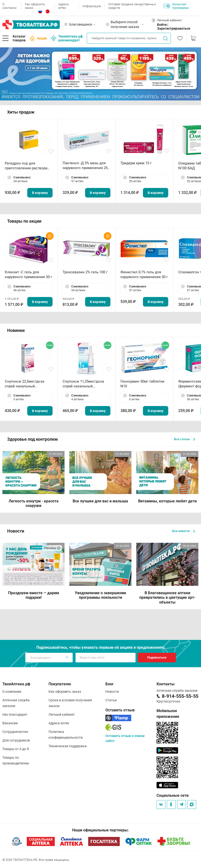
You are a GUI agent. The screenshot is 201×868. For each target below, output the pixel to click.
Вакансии (10, 723)
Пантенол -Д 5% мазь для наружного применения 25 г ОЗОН (86, 166)
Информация (92, 6)
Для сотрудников (16, 740)
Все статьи (185, 439)
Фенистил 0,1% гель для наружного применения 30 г (144, 275)
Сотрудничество (15, 732)
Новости (112, 692)
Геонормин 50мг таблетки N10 (142, 384)
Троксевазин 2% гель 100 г (85, 272)
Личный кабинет (62, 714)
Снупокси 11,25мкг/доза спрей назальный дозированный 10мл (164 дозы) (84, 384)
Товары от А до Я (16, 749)
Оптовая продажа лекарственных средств (132, 6)
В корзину (40, 193)
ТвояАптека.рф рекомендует (67, 38)
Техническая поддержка (68, 746)
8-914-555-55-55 (180, 696)
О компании (9, 6)
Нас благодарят (15, 714)
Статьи (111, 700)
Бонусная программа (176, 6)
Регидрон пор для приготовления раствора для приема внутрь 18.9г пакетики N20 (26, 166)
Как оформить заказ (35, 6)
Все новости (184, 531)
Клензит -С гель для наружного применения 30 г (28, 275)
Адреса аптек (63, 6)
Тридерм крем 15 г (136, 163)
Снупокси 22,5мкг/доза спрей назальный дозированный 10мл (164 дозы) (26, 384)
